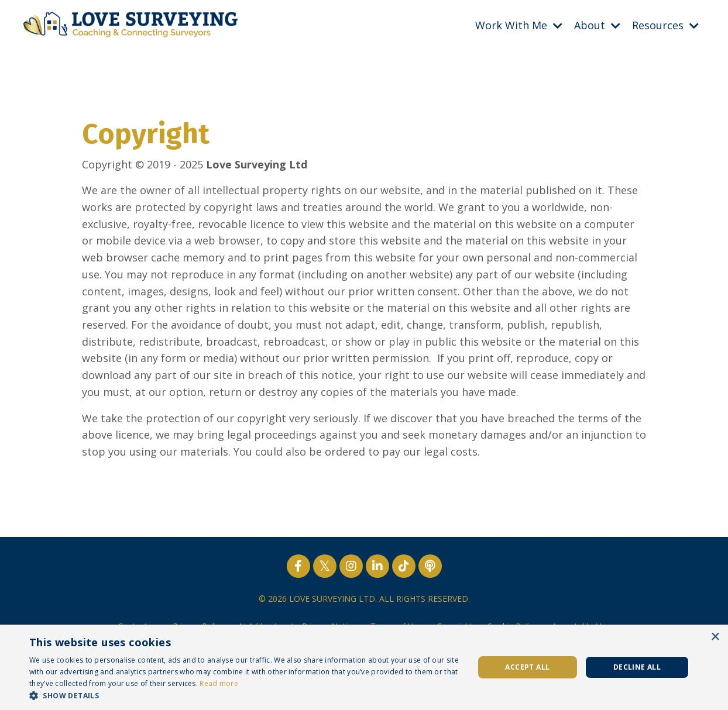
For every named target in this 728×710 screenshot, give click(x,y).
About (597, 25)
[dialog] (364, 667)
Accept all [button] (527, 667)
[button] (245, 695)
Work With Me (519, 25)
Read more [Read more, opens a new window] (219, 683)
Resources (665, 25)
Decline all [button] (637, 667)
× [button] (715, 637)
